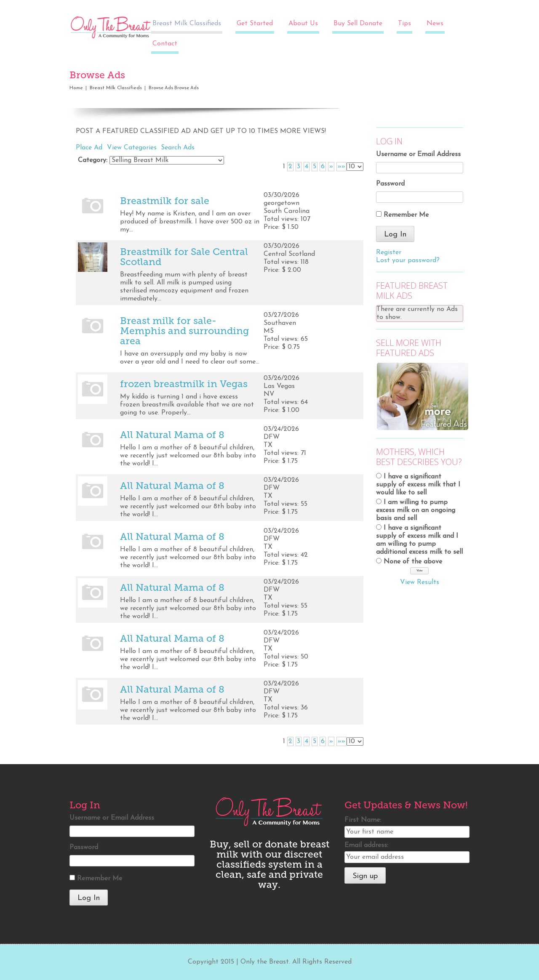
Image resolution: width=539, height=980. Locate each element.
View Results (420, 582)
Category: (93, 160)
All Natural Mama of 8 (172, 435)
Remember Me (406, 215)
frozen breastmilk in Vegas (184, 384)
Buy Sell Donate (358, 24)
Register (389, 252)
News (435, 24)
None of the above (413, 562)
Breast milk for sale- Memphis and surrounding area (184, 331)
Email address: (366, 845)
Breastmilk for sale (165, 201)
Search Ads (178, 148)
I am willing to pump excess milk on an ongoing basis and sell (416, 510)
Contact (165, 44)
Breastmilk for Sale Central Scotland (184, 257)
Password (390, 184)
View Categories (132, 148)
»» (342, 167)
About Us (303, 24)
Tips (404, 24)
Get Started (255, 24)
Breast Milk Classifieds (187, 24)
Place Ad (89, 148)
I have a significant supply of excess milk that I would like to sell (418, 485)
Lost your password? (408, 260)
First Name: (363, 820)
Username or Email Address (418, 154)
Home (76, 88)
